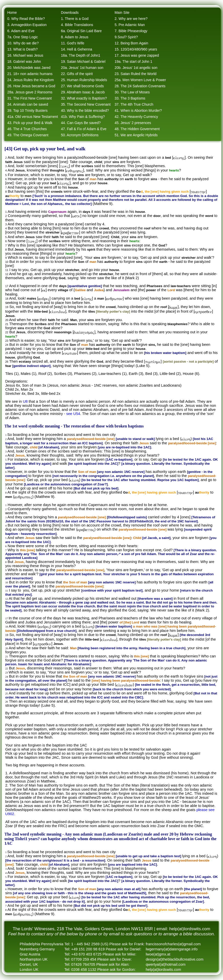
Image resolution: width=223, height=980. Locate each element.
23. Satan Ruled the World (135, 74)
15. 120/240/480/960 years (136, 49)
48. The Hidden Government (137, 129)
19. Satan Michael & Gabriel (83, 62)
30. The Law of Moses (132, 92)
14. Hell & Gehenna (76, 49)
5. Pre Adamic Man (130, 25)
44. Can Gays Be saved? (81, 123)
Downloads (70, 13)
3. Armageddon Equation (27, 25)
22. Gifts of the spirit (77, 74)
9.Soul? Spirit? (126, 37)
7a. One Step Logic (22, 37)
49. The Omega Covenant (28, 135)
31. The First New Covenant (29, 98)
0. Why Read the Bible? (26, 19)
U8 (25, 401)
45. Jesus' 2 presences (133, 123)
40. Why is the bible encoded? (85, 111)
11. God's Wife (72, 43)
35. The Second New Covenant (86, 104)
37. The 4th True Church (134, 104)
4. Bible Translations (77, 25)
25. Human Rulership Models (84, 80)
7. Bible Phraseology (131, 31)
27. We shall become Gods (82, 86)
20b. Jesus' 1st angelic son (136, 68)
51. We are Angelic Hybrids (136, 135)
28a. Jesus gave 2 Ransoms (30, 92)
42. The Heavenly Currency (136, 117)
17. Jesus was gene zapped (137, 55)
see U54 (73, 414)
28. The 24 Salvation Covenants (140, 86)
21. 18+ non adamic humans (30, 74)
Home (12, 13)
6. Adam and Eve (21, 31)
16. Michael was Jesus (25, 55)
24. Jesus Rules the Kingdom (30, 80)
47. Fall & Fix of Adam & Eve (84, 129)
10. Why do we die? (23, 43)
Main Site (122, 13)
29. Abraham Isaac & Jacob (83, 92)
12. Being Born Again (131, 43)
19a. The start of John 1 (133, 62)
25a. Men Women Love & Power (140, 80)
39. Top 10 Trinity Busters (27, 111)
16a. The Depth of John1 (80, 55)
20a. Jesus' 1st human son (82, 68)
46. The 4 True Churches (27, 129)
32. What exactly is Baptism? (84, 98)
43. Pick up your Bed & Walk (30, 123)
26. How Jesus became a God (31, 86)
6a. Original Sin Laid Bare (81, 31)
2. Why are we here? (131, 19)
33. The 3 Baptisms (130, 98)
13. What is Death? (22, 49)
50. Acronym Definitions (80, 135)
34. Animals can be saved (28, 104)
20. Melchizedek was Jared (29, 68)
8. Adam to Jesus (74, 37)
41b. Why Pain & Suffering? (83, 117)
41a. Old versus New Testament (32, 117)
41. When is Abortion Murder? (138, 111)
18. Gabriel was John (24, 62)
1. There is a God (75, 19)
